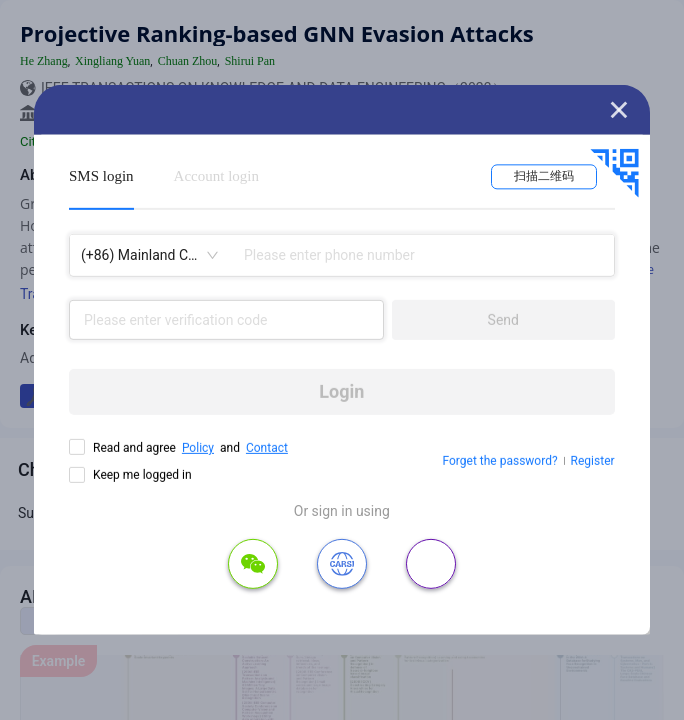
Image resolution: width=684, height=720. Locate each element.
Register (593, 461)
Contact (267, 448)
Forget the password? (500, 461)
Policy (198, 448)
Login (341, 391)
